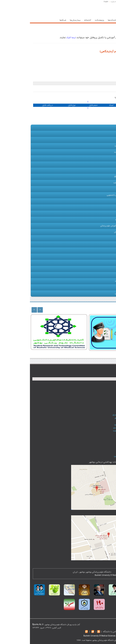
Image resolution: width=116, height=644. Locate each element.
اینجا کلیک (41, 38)
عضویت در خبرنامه (99, 453)
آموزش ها (105, 251)
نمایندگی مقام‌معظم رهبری (95, 415)
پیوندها (102, 263)
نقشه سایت (85, 2)
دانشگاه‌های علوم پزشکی (96, 456)
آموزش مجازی (103, 208)
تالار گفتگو (102, 443)
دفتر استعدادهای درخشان (94, 232)
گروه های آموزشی (102, 171)
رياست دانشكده (102, 140)
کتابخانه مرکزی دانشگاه (95, 220)
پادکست (103, 440)
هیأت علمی (104, 158)
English (76, 2)
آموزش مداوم (103, 238)
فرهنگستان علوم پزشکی (96, 424)
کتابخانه (58, 20)
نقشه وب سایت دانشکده (95, 281)
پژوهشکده (70, 20)
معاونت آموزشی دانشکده (99, 146)
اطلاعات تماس (101, 446)
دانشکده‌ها (82, 20)
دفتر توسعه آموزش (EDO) (99, 177)
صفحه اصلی (109, 2)
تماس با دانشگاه (81, 632)
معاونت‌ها (95, 20)
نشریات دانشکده (98, 269)
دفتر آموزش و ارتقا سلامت (95, 431)
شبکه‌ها (33, 20)
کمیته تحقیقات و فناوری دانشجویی (95, 195)
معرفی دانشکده (102, 134)
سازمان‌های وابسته (101, 275)
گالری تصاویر (99, 257)
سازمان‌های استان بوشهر (96, 418)
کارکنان (106, 214)
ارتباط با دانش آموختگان (95, 293)
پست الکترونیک (97, 2)
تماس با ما (105, 287)
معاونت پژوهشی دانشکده (99, 152)
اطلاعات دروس (103, 189)
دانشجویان (104, 201)
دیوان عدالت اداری (99, 421)
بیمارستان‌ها (45, 20)
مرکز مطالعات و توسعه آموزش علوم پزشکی (87, 226)
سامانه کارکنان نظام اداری (95, 427)
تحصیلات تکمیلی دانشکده (98, 183)
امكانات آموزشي (102, 244)
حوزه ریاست (108, 20)
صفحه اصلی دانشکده (96, 128)
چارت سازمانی (99, 164)
